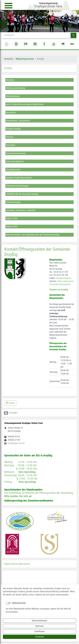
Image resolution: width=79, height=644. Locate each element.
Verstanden (40, 637)
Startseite (9, 59)
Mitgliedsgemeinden (25, 59)
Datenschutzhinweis (39, 621)
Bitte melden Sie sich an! (18, 496)
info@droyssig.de (64, 278)
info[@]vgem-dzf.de (16, 443)
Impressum (39, 626)
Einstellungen (39, 631)
